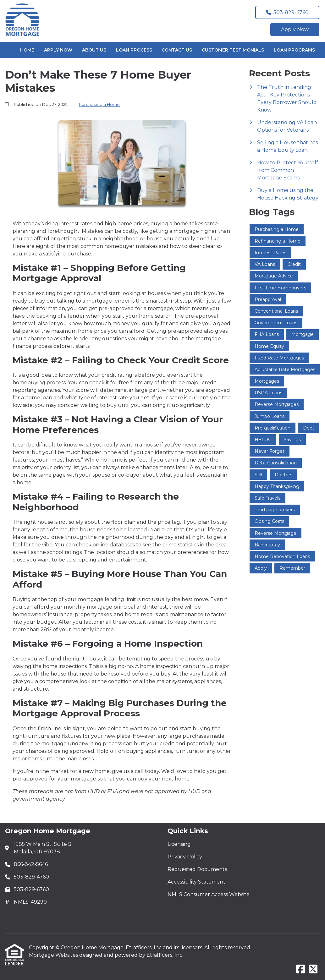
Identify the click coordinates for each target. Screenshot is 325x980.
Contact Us (177, 50)
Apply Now (295, 29)
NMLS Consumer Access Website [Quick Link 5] (209, 894)
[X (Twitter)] (313, 969)
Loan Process (134, 50)
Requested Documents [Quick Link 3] (197, 869)
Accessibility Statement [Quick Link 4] (196, 882)
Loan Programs (294, 50)
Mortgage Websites (54, 955)
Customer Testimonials (233, 50)
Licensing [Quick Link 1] (179, 844)
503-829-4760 (287, 12)
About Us (94, 50)
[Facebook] (300, 969)
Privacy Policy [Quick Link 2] (185, 857)
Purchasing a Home (99, 104)
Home (27, 50)
